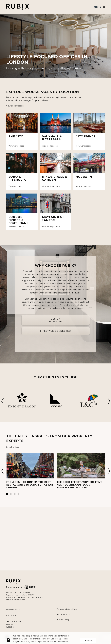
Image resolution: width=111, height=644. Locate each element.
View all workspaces (15, 106)
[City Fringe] (89, 131)
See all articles (13, 447)
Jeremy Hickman (19, 600)
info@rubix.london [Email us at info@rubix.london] (13, 609)
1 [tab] (7, 494)
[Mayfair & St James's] (55, 212)
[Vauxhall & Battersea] (55, 131)
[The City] (22, 131)
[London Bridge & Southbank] (22, 212)
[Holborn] (89, 172)
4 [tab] (19, 494)
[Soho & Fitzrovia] (22, 172)
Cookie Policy (63, 620)
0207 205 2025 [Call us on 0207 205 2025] (12, 615)
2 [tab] (11, 494)
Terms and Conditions (67, 609)
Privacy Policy (63, 614)
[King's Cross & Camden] (55, 172)
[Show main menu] (99, 7)
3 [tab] (15, 494)
